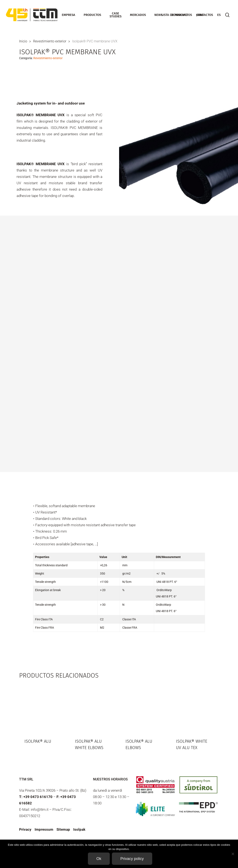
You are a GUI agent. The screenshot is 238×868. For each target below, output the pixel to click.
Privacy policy (132, 859)
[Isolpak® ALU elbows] (144, 708)
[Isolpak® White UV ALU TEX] (195, 708)
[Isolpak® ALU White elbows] (94, 708)
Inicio (23, 41)
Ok (99, 859)
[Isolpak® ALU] (43, 708)
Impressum (44, 829)
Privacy (25, 829)
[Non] (233, 854)
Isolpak (79, 829)
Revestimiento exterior (50, 41)
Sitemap (63, 829)
